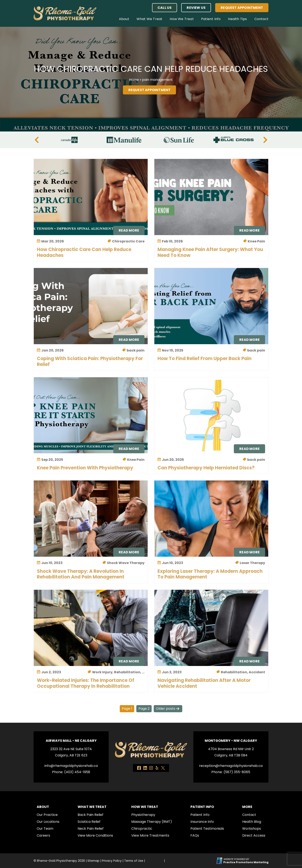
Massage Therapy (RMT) (152, 822)
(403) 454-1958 (77, 772)
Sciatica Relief (89, 822)
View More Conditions (95, 835)
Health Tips (237, 19)
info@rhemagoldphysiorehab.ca (71, 766)
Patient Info (211, 19)
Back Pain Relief (90, 815)
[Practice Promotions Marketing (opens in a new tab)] (246, 862)
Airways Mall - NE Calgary (71, 741)
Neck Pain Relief (91, 829)
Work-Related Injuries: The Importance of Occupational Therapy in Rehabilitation (86, 683)
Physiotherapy (143, 815)
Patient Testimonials (207, 829)
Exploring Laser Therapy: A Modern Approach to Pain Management (210, 574)
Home (134, 80)
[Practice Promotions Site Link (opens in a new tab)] (220, 861)
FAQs (195, 835)
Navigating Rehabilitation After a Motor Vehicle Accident (204, 683)
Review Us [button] (196, 8)
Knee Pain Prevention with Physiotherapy (85, 468)
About (124, 19)
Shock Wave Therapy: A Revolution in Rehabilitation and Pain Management (81, 574)
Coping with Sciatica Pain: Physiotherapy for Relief (90, 361)
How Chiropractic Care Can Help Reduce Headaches (84, 252)
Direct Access (254, 835)
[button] (165, 8)
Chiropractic (142, 829)
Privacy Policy (112, 861)
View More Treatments (150, 835)
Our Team (45, 829)
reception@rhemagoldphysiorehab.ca (231, 766)
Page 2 (144, 709)
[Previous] (37, 140)
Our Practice (47, 815)
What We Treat (150, 19)
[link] (139, 768)
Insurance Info (202, 822)
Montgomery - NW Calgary (231, 741)
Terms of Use (134, 861)
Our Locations (48, 822)
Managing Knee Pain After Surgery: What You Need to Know (210, 252)
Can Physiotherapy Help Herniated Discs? (206, 468)
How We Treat (182, 19)
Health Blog (252, 822)
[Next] (265, 140)
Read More (129, 230)
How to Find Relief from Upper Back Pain (204, 359)
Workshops (252, 829)
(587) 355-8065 (237, 772)
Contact (261, 19)
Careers (43, 835)
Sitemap (93, 861)
